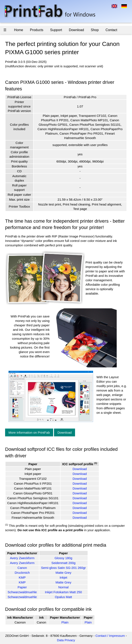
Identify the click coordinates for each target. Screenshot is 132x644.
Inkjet (63, 577)
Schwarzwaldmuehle (22, 592)
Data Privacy (66, 640)
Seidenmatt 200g (63, 563)
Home (19, 30)
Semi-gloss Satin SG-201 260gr (63, 568)
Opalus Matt (63, 597)
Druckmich (22, 573)
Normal (63, 587)
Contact (111, 30)
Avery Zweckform (22, 558)
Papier (22, 587)
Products (37, 30)
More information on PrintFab (29, 432)
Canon (22, 568)
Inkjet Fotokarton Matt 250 (63, 592)
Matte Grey (63, 573)
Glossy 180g (63, 558)
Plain (65, 622)
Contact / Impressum (110, 636)
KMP (22, 577)
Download (76, 30)
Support (56, 30)
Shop (95, 30)
